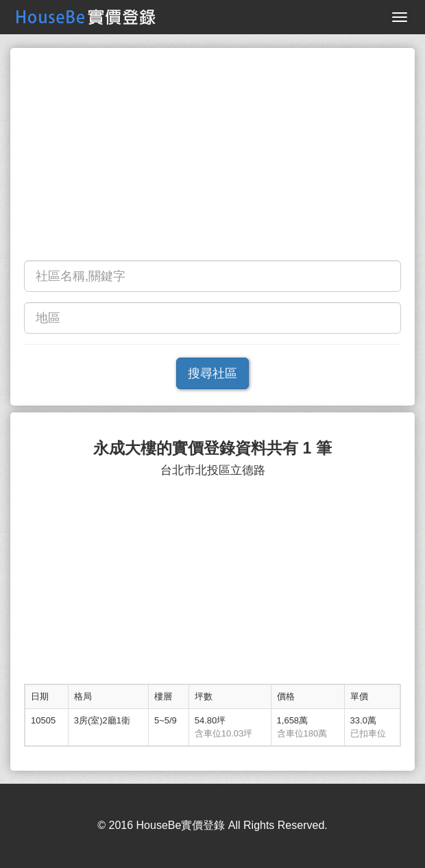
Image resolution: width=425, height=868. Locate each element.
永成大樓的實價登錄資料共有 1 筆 (212, 448)
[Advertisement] (212, 158)
